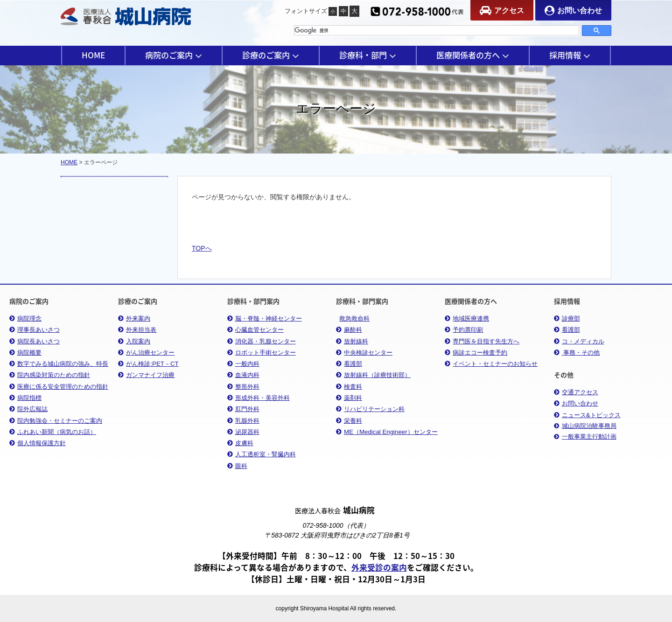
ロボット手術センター (262, 353)
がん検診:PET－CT (148, 364)
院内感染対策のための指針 (50, 375)
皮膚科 (240, 443)
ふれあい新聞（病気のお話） (53, 432)
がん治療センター (146, 353)
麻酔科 (349, 330)
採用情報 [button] (570, 55)
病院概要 (25, 353)
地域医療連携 (467, 318)
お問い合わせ (573, 10)
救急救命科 (354, 318)
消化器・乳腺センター (262, 341)
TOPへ (202, 248)
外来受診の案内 (379, 567)
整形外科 (243, 387)
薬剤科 (349, 398)
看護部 (349, 364)
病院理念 (25, 318)
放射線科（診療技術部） (373, 375)
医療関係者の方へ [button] (473, 55)
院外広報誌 (28, 409)
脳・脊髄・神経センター (265, 318)
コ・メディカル (579, 341)
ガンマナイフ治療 (146, 375)
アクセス (502, 10)
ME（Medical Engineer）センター (387, 432)
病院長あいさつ (35, 341)
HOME (93, 55)
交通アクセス (576, 392)
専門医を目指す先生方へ (482, 341)
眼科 (237, 466)
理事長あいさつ (35, 330)
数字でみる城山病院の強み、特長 (59, 364)
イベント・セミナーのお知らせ (491, 364)
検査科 (349, 387)
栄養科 (349, 421)
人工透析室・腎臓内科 (262, 454)
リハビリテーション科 (370, 409)
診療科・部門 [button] (368, 55)
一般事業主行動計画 (585, 437)
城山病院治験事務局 (585, 426)
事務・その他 (577, 353)
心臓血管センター (255, 330)
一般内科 (243, 364)
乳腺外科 (243, 421)
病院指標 (25, 398)
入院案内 (134, 341)
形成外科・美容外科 (259, 398)
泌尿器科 (243, 432)
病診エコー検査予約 (476, 353)
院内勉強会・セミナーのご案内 (56, 421)
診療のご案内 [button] (271, 55)
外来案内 (134, 318)
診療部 (567, 318)
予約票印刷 (464, 330)
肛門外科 (243, 409)
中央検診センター (364, 353)
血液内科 (243, 375)
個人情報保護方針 (38, 443)
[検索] (437, 30)
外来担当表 (137, 330)
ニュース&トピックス (587, 415)
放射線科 (352, 341)
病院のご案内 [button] (174, 55)
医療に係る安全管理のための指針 (59, 387)
